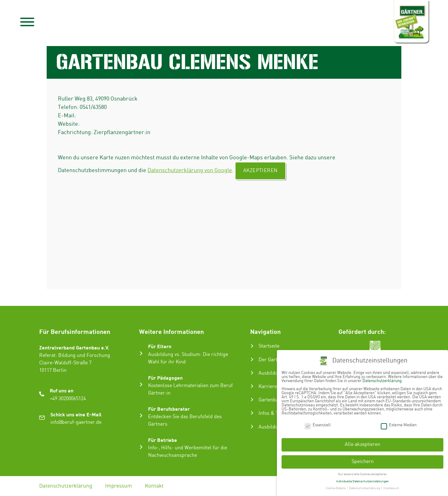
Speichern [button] (363, 462)
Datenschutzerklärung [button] (365, 488)
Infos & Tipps (273, 413)
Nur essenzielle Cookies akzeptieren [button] (362, 474)
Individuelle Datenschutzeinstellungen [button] (362, 481)
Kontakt (154, 486)
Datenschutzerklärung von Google (190, 170)
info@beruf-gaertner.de (76, 422)
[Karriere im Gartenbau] (252, 386)
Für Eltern (160, 346)
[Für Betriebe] (141, 447)
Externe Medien (399, 425)
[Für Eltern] (141, 353)
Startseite (269, 346)
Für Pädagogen (165, 378)
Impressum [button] (391, 488)
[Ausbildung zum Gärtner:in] (252, 373)
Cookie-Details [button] (336, 488)
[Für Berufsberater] (141, 416)
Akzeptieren (260, 171)
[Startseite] (252, 346)
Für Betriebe (163, 440)
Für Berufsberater (169, 409)
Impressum (119, 486)
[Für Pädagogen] (141, 384)
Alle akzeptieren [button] (362, 445)
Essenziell (318, 425)
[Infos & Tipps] (252, 413)
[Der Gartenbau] (252, 359)
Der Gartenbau (275, 360)
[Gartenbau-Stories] (252, 400)
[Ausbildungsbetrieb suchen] (252, 427)
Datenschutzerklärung (66, 486)
